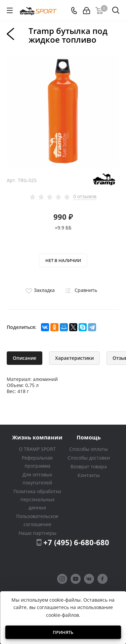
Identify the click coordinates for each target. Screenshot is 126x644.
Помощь (89, 437)
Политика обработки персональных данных (37, 499)
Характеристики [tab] (74, 358)
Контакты (89, 475)
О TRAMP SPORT (37, 449)
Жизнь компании (37, 437)
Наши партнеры (37, 533)
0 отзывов (85, 197)
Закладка (39, 290)
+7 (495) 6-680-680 (76, 542)
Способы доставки (89, 458)
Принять (63, 632)
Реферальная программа (37, 462)
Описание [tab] (25, 358)
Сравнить (80, 290)
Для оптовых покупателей (37, 479)
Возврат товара (89, 466)
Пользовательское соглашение (37, 520)
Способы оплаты (89, 449)
